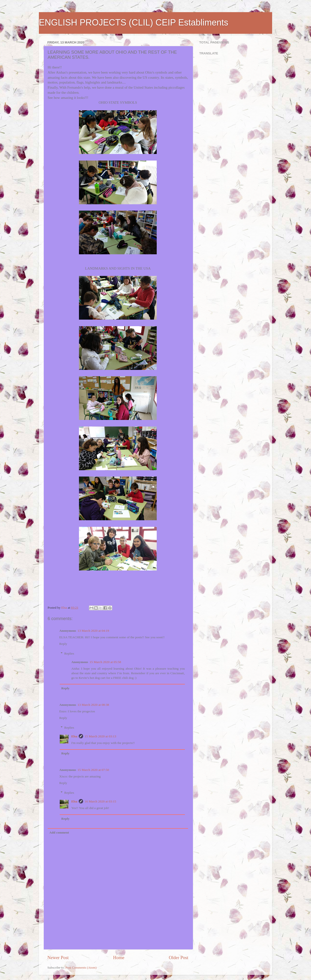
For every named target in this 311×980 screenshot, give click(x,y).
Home (119, 958)
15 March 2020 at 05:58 (105, 662)
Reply (63, 644)
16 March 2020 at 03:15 (100, 801)
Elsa (74, 736)
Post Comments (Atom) (81, 967)
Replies (69, 653)
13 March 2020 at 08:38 (93, 705)
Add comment (59, 832)
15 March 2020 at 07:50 (93, 770)
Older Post (179, 958)
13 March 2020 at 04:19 (93, 631)
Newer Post (58, 958)
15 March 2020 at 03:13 (100, 736)
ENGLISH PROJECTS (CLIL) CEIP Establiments (134, 22)
